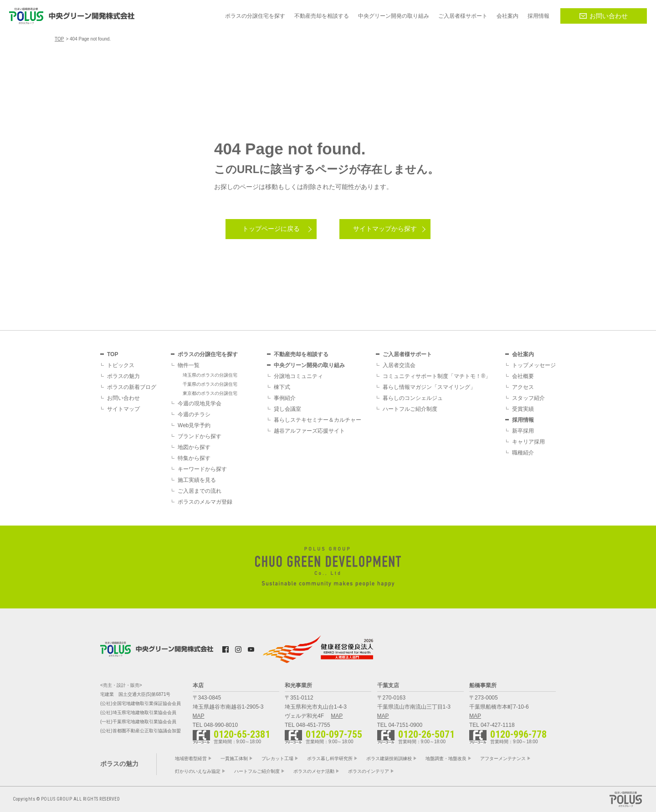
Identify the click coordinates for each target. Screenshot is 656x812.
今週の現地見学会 (200, 403)
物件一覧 (189, 365)
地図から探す (194, 447)
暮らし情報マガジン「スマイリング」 (429, 387)
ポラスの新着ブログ (132, 387)
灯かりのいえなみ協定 (198, 771)
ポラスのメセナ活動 (314, 771)
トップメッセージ (534, 365)
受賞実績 (523, 409)
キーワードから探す (202, 469)
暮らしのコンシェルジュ (413, 398)
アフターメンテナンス (503, 758)
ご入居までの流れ (200, 491)
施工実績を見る (197, 480)
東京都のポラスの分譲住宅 (210, 393)
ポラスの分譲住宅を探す (208, 354)
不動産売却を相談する (301, 354)
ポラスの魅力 (123, 376)
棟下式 (282, 387)
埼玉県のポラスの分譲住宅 (210, 375)
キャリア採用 (528, 442)
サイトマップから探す (385, 229)
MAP (199, 716)
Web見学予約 (194, 425)
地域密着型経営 (191, 758)
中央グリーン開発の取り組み (309, 365)
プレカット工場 (277, 758)
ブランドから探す (200, 436)
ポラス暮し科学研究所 (330, 758)
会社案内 (523, 354)
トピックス (121, 365)
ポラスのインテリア (369, 771)
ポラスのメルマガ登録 (205, 502)
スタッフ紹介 (528, 398)
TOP (113, 354)
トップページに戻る (271, 229)
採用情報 (523, 420)
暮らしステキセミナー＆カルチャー (318, 420)
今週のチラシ (194, 414)
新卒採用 (523, 431)
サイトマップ (123, 409)
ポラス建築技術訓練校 (389, 758)
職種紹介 (523, 453)
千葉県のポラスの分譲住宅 (210, 384)
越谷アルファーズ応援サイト (309, 431)
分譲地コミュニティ (298, 376)
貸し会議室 (287, 409)
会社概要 (523, 376)
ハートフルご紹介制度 (410, 409)
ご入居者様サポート (407, 354)
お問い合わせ (604, 16)
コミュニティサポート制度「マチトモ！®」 (437, 376)
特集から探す (194, 458)
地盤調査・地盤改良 (446, 758)
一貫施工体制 (234, 758)
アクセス (523, 387)
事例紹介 (285, 398)
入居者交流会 (399, 365)
